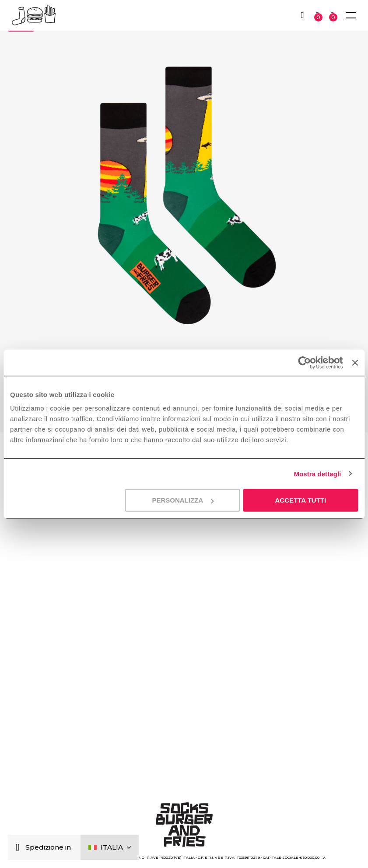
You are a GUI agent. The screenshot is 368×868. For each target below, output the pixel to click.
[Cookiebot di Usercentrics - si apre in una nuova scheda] (304, 362)
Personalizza (183, 500)
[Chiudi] (19, 848)
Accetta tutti (301, 500)
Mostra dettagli (317, 473)
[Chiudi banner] (355, 362)
